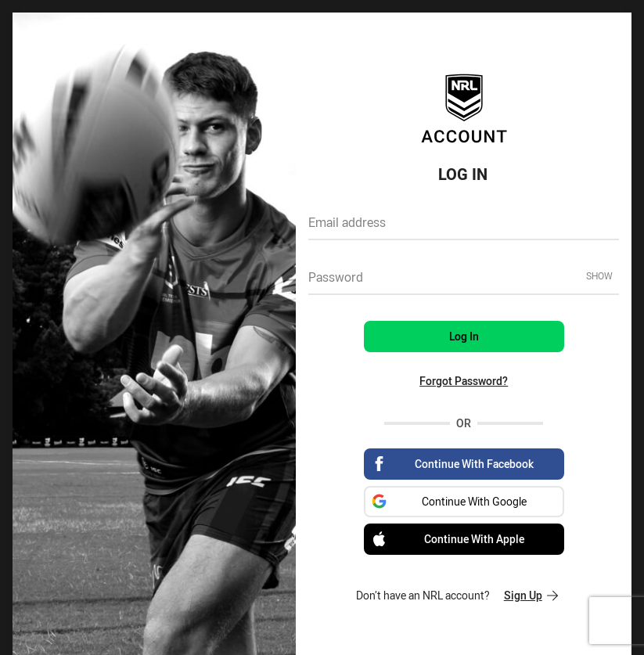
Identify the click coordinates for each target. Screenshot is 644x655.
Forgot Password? (464, 381)
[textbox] (464, 228)
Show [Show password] (599, 275)
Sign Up (531, 595)
